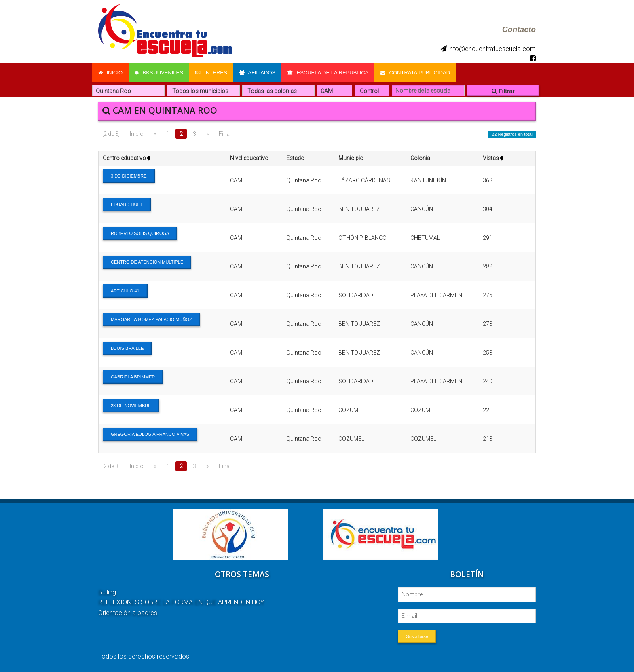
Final (225, 134)
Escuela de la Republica (328, 73)
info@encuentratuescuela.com (488, 49)
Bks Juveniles (159, 73)
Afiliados (258, 73)
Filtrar (503, 91)
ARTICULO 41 (125, 291)
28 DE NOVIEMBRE (131, 406)
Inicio (110, 73)
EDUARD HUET (127, 205)
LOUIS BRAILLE (127, 348)
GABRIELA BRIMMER (133, 377)
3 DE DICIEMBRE (129, 176)
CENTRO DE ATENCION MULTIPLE (147, 262)
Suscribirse (417, 636)
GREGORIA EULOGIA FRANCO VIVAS (150, 434)
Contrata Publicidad (416, 73)
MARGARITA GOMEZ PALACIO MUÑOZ (151, 319)
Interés (211, 73)
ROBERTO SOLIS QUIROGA (140, 233)
